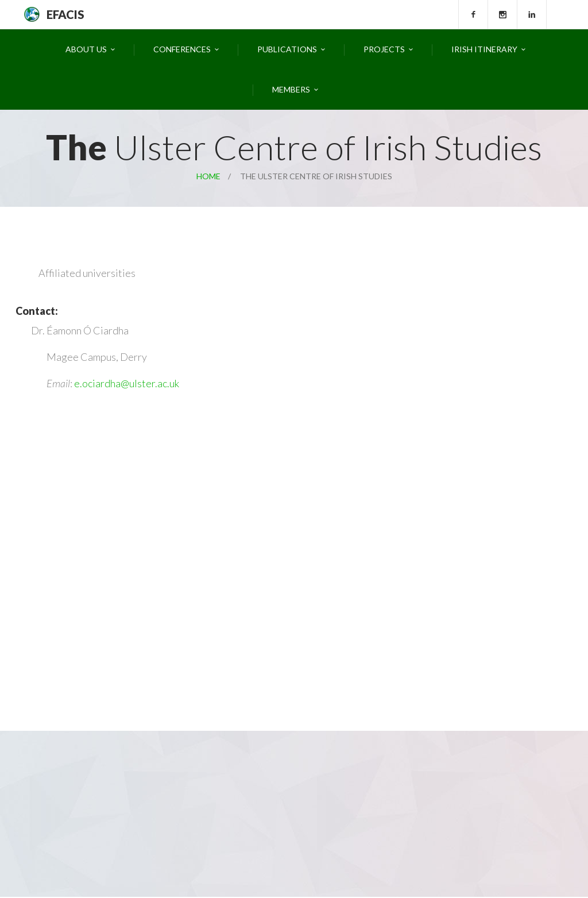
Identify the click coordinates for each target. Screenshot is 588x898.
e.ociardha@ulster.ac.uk (127, 383)
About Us (86, 49)
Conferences (182, 49)
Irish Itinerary (484, 49)
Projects (384, 49)
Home (208, 176)
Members (291, 89)
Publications (287, 49)
